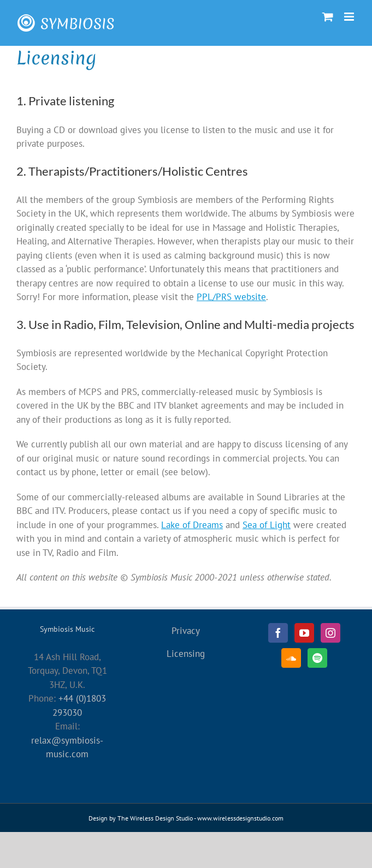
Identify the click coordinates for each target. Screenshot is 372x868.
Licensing (186, 654)
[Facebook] (278, 633)
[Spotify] (317, 658)
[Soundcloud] (291, 658)
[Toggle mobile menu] (350, 17)
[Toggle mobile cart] (328, 17)
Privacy (186, 631)
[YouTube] (304, 633)
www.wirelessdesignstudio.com (240, 818)
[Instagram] (330, 633)
